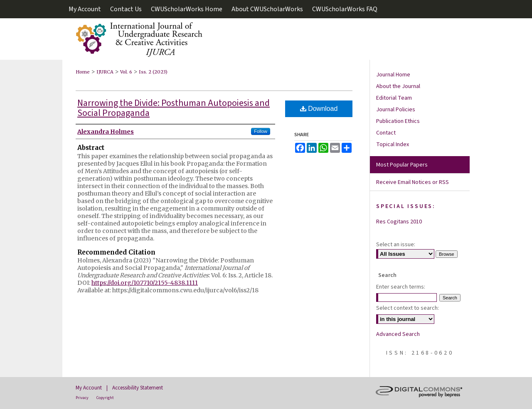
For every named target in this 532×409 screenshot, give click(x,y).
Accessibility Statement (138, 388)
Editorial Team (394, 98)
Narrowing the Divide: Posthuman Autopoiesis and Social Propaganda (174, 108)
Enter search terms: (401, 287)
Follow (261, 131)
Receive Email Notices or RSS (413, 182)
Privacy (82, 398)
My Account (89, 388)
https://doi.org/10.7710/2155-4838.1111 (145, 283)
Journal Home (393, 75)
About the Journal (398, 86)
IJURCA (105, 72)
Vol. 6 (126, 72)
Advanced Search (398, 334)
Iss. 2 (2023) (153, 72)
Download (319, 109)
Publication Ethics (398, 121)
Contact (386, 133)
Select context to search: (408, 308)
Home (83, 72)
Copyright (105, 398)
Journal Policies (396, 110)
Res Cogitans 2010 (399, 222)
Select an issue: (396, 245)
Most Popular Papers (402, 165)
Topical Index (393, 144)
